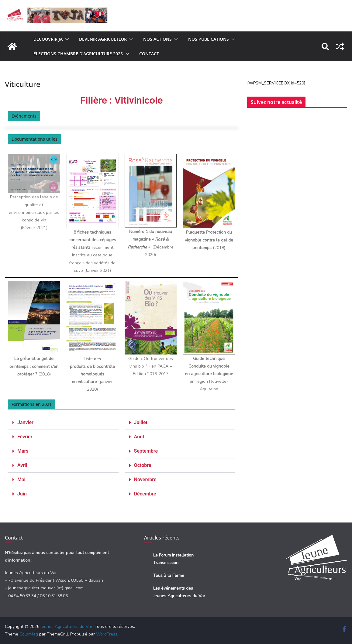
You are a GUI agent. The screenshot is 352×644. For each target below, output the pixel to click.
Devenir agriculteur (103, 39)
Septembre (146, 451)
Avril (22, 465)
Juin (22, 494)
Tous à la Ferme (169, 575)
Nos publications (209, 39)
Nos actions (157, 39)
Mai (21, 480)
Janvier (25, 422)
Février (25, 437)
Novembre (145, 480)
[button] (66, 39)
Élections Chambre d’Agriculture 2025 (78, 54)
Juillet (141, 422)
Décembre (145, 494)
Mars (23, 451)
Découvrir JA (48, 39)
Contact (149, 54)
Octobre (143, 465)
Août (139, 437)
